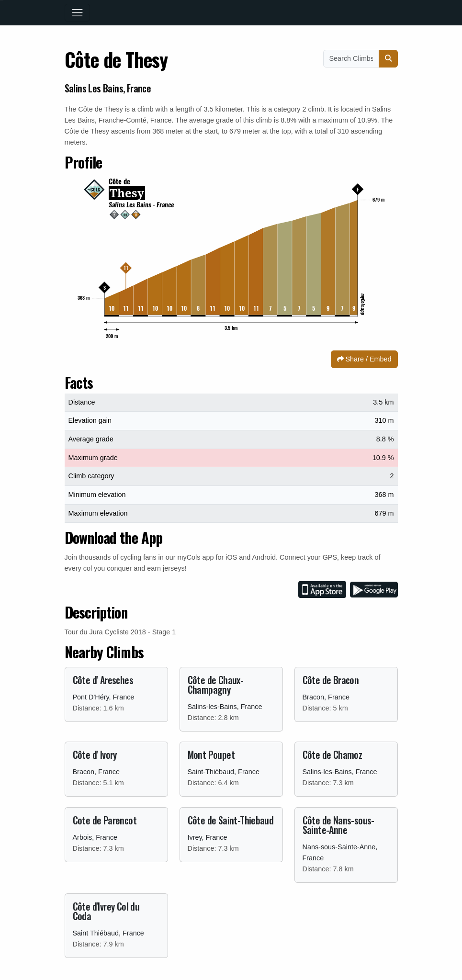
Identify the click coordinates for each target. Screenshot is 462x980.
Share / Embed (364, 359)
